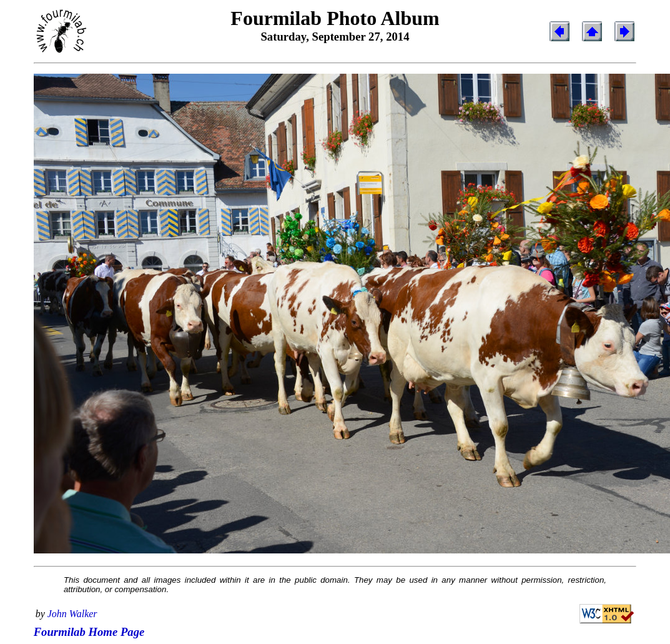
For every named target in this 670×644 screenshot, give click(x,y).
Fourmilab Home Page (89, 632)
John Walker (72, 614)
